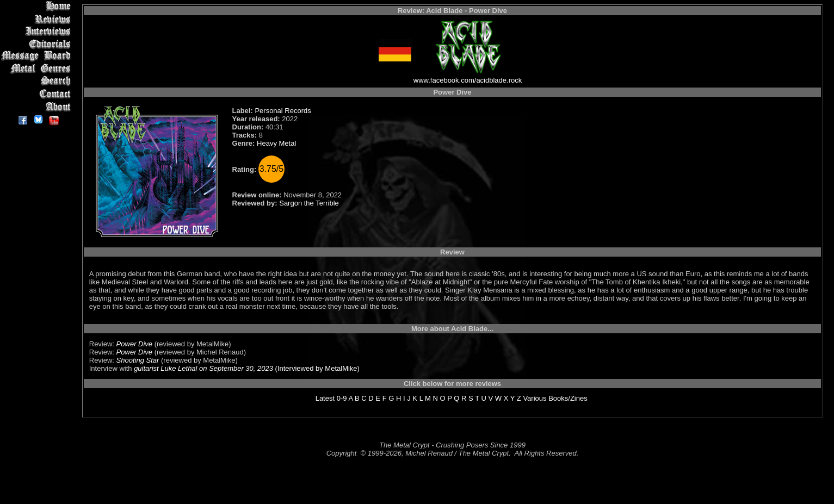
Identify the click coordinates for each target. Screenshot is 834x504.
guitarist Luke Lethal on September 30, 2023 (203, 368)
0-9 (342, 398)
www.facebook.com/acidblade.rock (468, 80)
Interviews (38, 31)
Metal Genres (38, 69)
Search (38, 81)
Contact (38, 94)
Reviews (38, 19)
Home (38, 6)
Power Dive (134, 344)
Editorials (38, 44)
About (38, 106)
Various (535, 398)
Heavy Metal (276, 143)
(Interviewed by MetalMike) (316, 368)
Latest (325, 398)
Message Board (38, 56)
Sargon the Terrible (309, 203)
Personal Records (283, 111)
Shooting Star (138, 360)
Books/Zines (568, 398)
